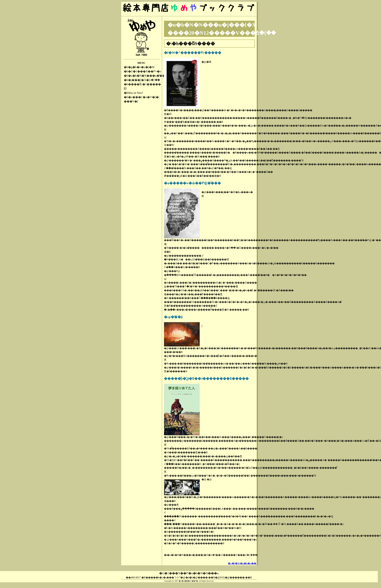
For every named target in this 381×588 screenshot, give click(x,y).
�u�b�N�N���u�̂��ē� (149, 76)
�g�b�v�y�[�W (141, 67)
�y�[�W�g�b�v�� (242, 563)
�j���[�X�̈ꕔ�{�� (144, 80)
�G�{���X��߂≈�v (145, 71)
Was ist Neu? (136, 93)
